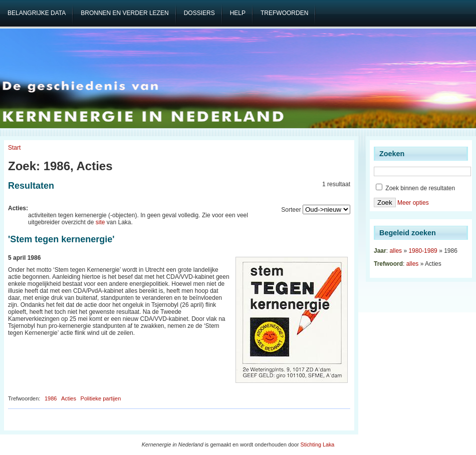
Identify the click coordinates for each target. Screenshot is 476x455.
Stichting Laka (318, 444)
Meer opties (413, 203)
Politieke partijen (101, 398)
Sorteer (291, 210)
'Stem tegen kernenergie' (61, 239)
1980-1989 (423, 251)
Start (14, 148)
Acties (69, 398)
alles (396, 251)
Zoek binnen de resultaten (415, 188)
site (100, 222)
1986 (51, 398)
